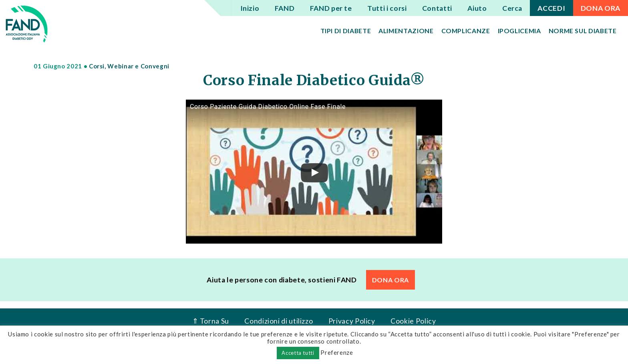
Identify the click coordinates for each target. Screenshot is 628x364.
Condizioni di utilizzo (279, 321)
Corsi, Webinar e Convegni (129, 66)
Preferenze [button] (337, 352)
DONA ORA (601, 8)
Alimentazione (406, 31)
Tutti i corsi (387, 8)
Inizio (250, 8)
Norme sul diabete (583, 31)
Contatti (437, 8)
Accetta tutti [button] (298, 353)
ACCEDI (551, 8)
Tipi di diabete (346, 31)
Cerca (512, 8)
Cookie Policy (413, 321)
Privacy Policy (352, 321)
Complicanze (466, 31)
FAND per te (331, 8)
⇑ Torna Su (211, 321)
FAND (285, 8)
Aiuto (477, 8)
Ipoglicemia (519, 31)
